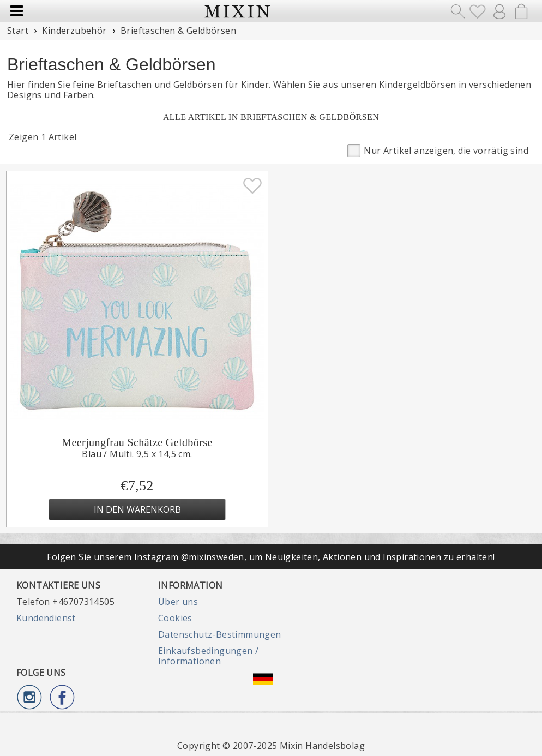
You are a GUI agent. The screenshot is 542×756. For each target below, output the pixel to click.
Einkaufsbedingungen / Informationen (208, 656)
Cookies (175, 618)
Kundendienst (46, 618)
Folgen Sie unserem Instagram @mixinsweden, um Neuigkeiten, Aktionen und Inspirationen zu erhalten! (271, 557)
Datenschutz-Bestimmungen (220, 634)
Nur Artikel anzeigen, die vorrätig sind (438, 150)
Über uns (178, 602)
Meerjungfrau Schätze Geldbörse (137, 442)
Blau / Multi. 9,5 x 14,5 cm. (137, 454)
